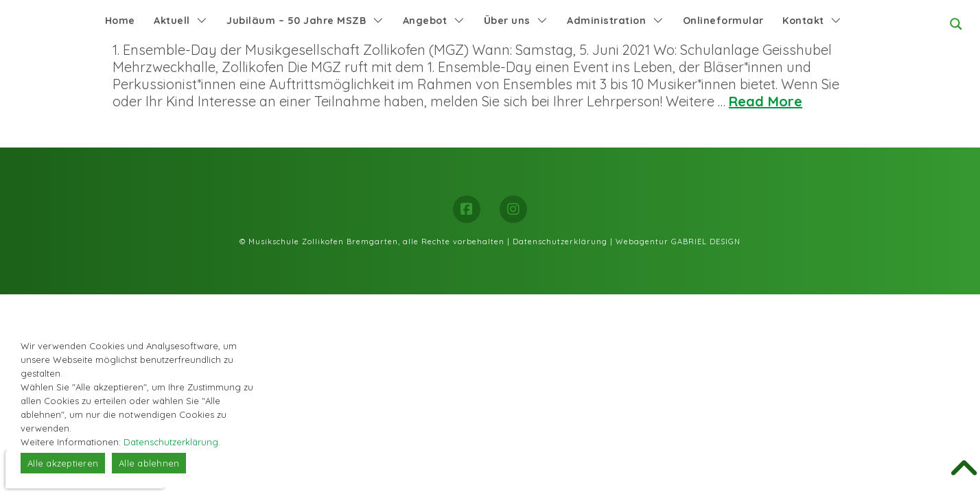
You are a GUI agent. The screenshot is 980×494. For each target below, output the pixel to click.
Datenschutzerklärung (560, 242)
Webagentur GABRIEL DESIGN (678, 242)
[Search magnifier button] (956, 24)
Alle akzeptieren (63, 463)
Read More (766, 101)
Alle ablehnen (149, 463)
